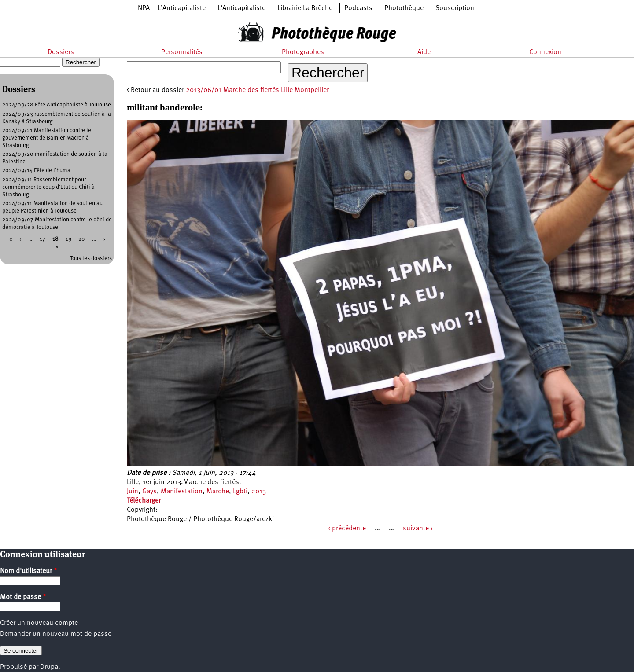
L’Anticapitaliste (241, 8)
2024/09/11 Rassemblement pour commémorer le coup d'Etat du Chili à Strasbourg (48, 187)
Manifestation (182, 492)
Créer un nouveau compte (39, 623)
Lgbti (240, 492)
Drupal (50, 667)
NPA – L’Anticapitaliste (172, 8)
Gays (149, 492)
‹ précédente (347, 529)
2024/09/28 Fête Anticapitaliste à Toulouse (57, 105)
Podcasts (358, 8)
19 (68, 239)
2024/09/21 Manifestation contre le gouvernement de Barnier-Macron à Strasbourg (47, 138)
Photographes (303, 52)
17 (42, 239)
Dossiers (61, 52)
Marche (218, 492)
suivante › (418, 529)
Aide (424, 52)
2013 (259, 492)
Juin (133, 492)
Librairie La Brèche (305, 8)
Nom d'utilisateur (29, 571)
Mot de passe (23, 597)
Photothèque (404, 8)
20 (82, 239)
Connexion (545, 52)
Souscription (455, 8)
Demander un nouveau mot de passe (56, 634)
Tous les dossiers (91, 259)
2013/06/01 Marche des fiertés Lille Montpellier (257, 90)
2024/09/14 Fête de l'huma (36, 171)
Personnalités (182, 52)
